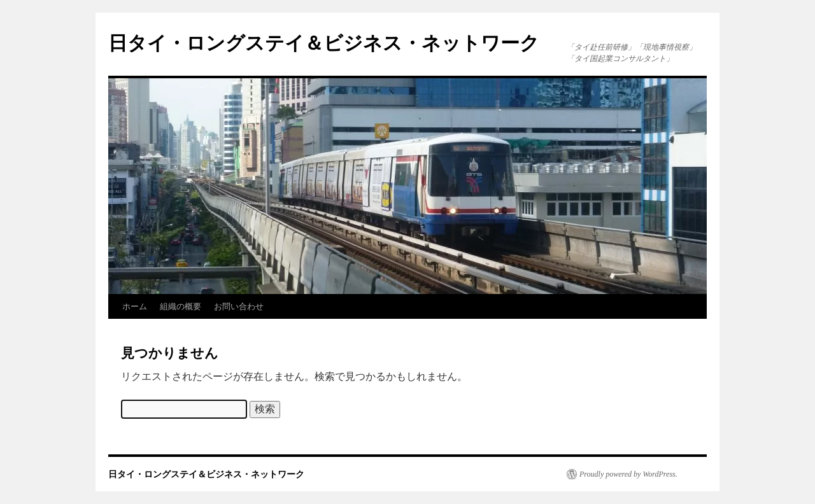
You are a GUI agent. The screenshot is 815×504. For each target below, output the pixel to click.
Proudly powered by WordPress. (628, 474)
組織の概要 (181, 306)
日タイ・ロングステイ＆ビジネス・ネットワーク (324, 43)
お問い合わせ (239, 306)
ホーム (135, 306)
